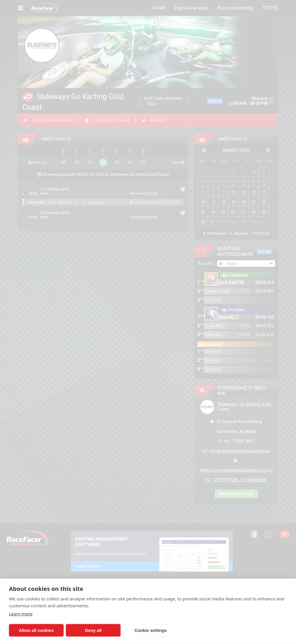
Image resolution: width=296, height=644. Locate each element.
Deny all (93, 630)
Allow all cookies (36, 630)
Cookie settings (151, 630)
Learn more (21, 614)
